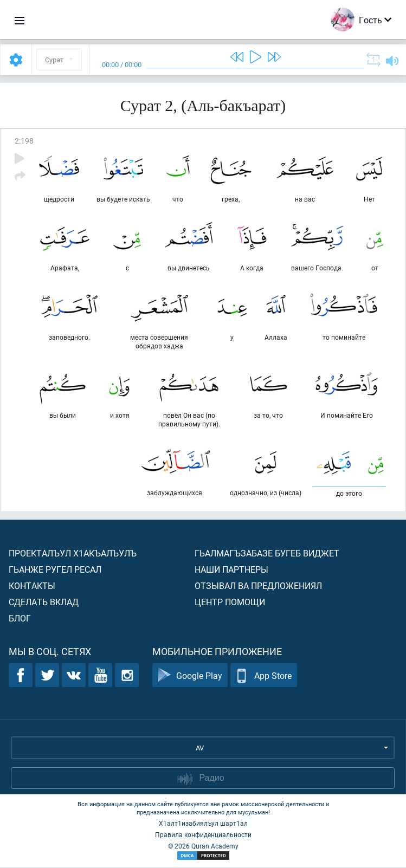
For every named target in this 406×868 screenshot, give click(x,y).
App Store (264, 676)
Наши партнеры (231, 570)
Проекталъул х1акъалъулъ (73, 554)
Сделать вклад (44, 603)
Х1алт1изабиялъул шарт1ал (203, 824)
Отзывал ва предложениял (258, 587)
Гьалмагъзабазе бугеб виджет (267, 554)
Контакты (32, 587)
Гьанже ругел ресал (55, 570)
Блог (20, 619)
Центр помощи (230, 603)
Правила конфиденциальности (203, 835)
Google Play (190, 676)
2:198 (24, 141)
